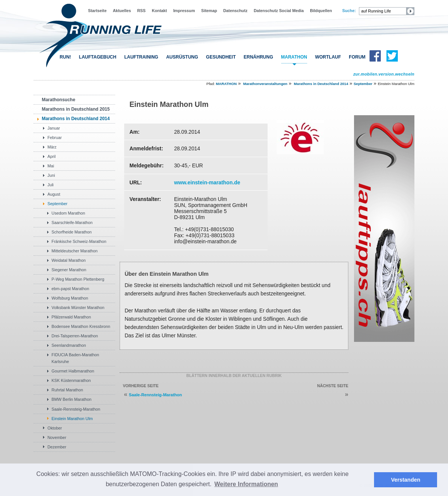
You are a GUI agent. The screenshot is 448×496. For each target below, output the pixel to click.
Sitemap (209, 11)
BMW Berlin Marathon (72, 399)
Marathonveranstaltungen (265, 84)
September (363, 84)
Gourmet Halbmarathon (73, 371)
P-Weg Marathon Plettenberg (78, 279)
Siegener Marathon (69, 270)
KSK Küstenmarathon (71, 380)
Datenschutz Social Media (279, 11)
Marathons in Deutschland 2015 (76, 109)
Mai (51, 166)
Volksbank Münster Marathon (78, 307)
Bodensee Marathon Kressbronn (81, 326)
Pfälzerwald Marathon (71, 317)
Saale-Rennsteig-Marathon (76, 409)
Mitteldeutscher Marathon (75, 251)
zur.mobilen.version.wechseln (384, 74)
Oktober (55, 428)
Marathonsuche (59, 100)
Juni (51, 175)
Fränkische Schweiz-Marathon (79, 241)
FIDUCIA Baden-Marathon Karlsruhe (75, 358)
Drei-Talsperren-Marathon (75, 336)
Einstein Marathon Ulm (72, 419)
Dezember (57, 447)
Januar (54, 128)
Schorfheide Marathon (72, 232)
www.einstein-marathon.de (207, 182)
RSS (141, 11)
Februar (55, 138)
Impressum (184, 11)
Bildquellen (321, 11)
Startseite (97, 11)
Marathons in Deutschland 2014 (321, 84)
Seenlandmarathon (69, 345)
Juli (51, 185)
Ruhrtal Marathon (67, 390)
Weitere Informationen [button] (246, 484)
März (52, 147)
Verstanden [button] (406, 480)
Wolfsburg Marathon (70, 298)
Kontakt (159, 11)
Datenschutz (236, 11)
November (57, 437)
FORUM (357, 57)
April (52, 156)
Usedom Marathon (69, 213)
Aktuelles (122, 11)
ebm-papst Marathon (71, 289)
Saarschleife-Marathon (72, 223)
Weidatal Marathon (69, 260)
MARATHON (294, 57)
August (54, 194)
